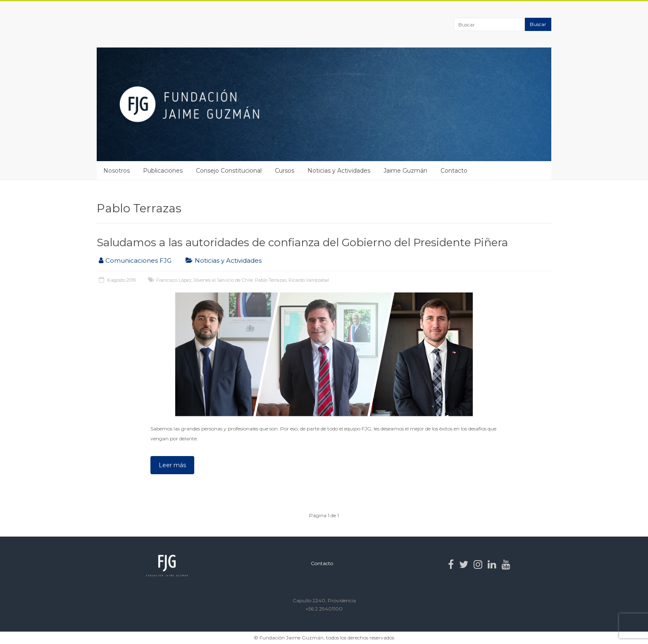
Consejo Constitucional (229, 171)
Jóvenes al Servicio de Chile (223, 280)
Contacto (454, 171)
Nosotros (117, 171)
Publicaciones (163, 171)
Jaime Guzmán (405, 171)
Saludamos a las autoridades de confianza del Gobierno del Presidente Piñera (302, 242)
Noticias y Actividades (339, 171)
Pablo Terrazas (271, 280)
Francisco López (174, 280)
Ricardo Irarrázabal (309, 280)
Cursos (285, 171)
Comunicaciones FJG (138, 260)
